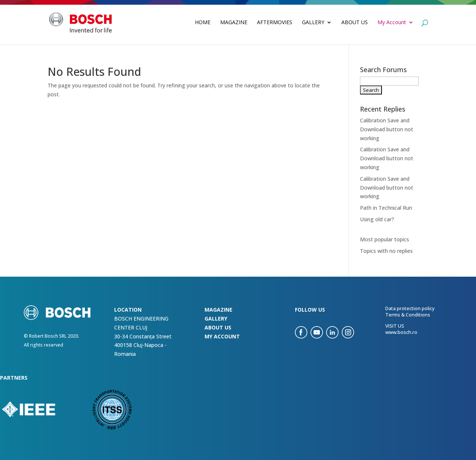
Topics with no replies (386, 251)
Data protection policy (410, 308)
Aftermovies (275, 23)
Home (203, 23)
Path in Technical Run (386, 208)
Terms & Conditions (408, 315)
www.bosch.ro (401, 332)
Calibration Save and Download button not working (387, 129)
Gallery (313, 23)
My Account (392, 23)
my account (222, 336)
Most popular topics (385, 239)
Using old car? (377, 219)
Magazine (234, 23)
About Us (355, 23)
